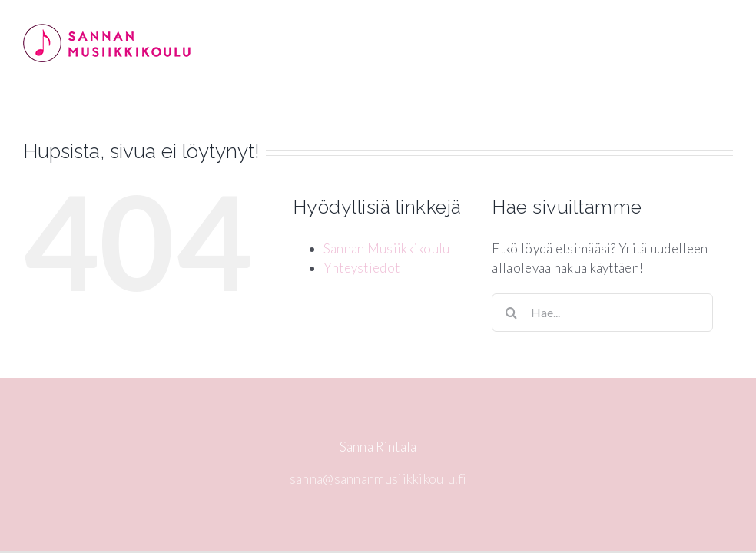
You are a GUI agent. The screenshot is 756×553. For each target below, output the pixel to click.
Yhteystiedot (362, 268)
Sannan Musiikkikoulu (387, 248)
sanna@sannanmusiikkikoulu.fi (378, 479)
